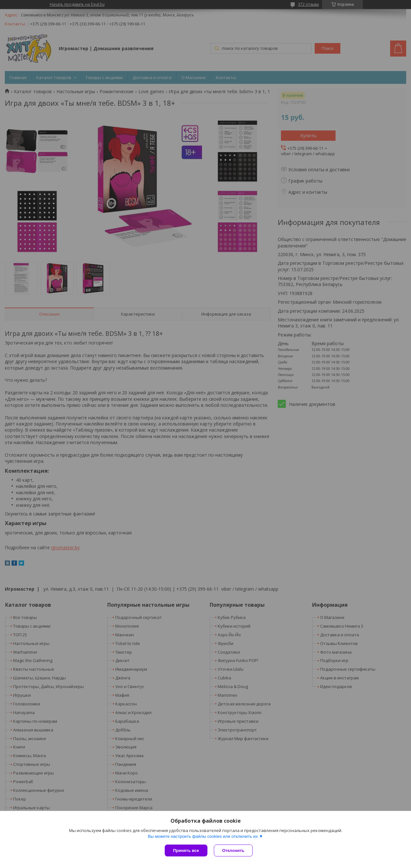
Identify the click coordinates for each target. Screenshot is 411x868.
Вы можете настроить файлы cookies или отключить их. (203, 836)
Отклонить (233, 850)
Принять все (186, 850)
